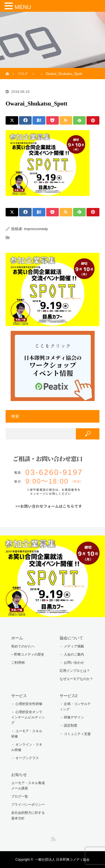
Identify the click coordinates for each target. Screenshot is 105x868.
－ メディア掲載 (72, 646)
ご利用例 (18, 663)
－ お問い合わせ (72, 663)
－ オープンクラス (25, 758)
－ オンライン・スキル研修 (27, 747)
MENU (23, 7)
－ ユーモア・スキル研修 (27, 734)
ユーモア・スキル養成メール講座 (28, 786)
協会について (71, 638)
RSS (53, 838)
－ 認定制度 (68, 725)
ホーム (17, 638)
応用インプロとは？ (75, 671)
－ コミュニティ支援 (75, 734)
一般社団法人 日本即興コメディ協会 (62, 860)
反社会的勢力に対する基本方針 (28, 815)
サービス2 (69, 696)
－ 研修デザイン (72, 717)
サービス (19, 696)
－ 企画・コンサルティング (75, 706)
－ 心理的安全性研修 (27, 704)
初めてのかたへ (23, 646)
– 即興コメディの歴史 (28, 654)
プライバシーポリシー (28, 805)
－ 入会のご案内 (72, 654)
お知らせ (19, 775)
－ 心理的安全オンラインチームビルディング (28, 717)
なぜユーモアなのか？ (76, 679)
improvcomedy (36, 229)
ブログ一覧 (20, 796)
